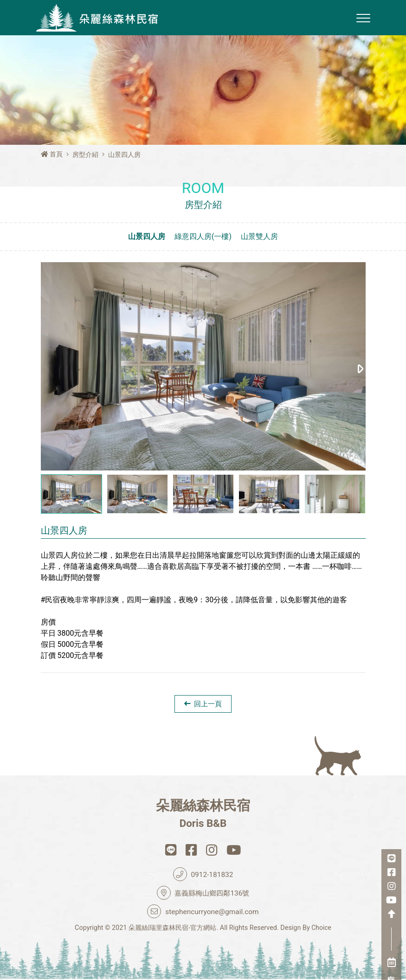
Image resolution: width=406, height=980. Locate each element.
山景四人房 (147, 236)
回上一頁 (203, 704)
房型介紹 (85, 155)
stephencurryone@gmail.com (203, 912)
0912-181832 (203, 875)
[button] (361, 367)
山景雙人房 (259, 236)
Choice (322, 929)
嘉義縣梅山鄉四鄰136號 (203, 894)
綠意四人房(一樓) (203, 236)
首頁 (52, 154)
